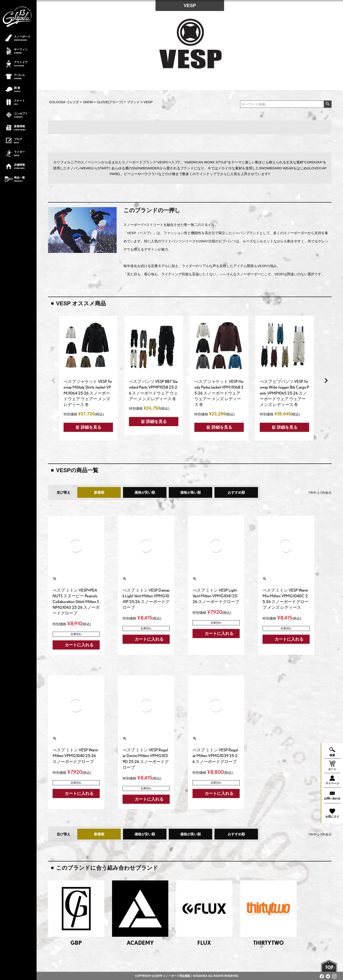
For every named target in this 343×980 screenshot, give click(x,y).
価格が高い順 (190, 492)
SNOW (88, 102)
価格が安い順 (145, 492)
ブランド (133, 102)
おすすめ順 (236, 492)
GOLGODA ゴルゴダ (64, 102)
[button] (54, 381)
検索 (328, 104)
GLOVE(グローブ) (110, 102)
